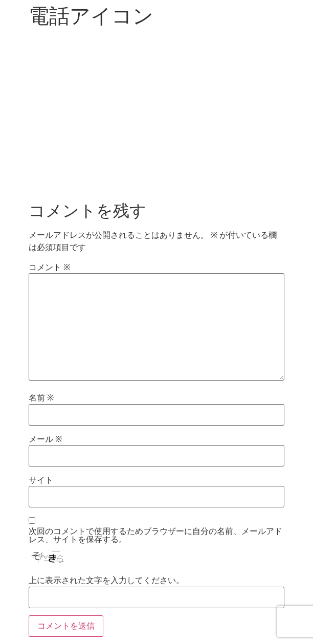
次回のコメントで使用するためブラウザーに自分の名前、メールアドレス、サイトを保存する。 (155, 536)
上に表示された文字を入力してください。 (106, 581)
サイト (41, 480)
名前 (41, 398)
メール (45, 439)
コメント (49, 268)
